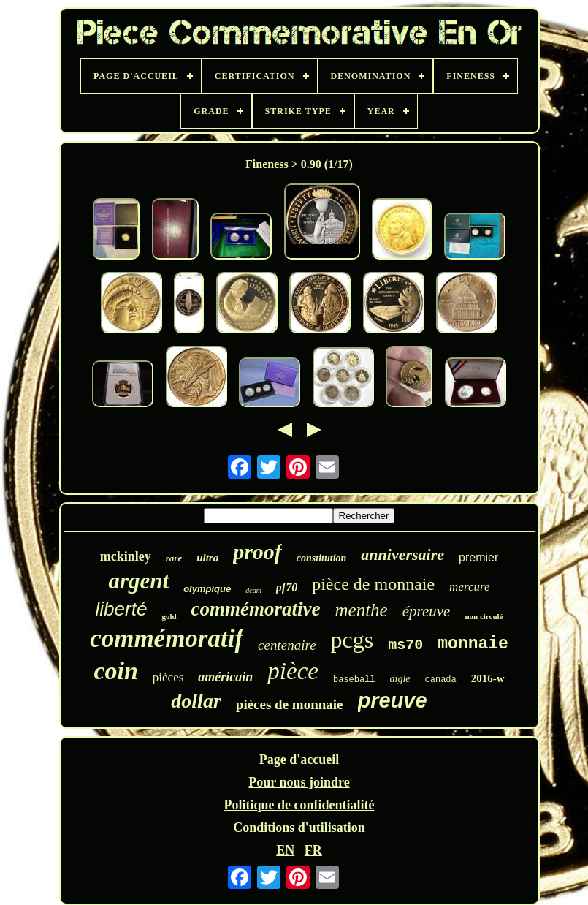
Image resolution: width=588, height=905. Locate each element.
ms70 (405, 645)
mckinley (126, 556)
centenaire (287, 645)
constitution (321, 558)
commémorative (256, 609)
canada (441, 680)
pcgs (352, 640)
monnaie (473, 644)
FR (313, 850)
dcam (253, 590)
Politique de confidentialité (299, 805)
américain (225, 677)
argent (138, 581)
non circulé (484, 616)
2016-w (488, 678)
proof (257, 552)
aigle (400, 679)
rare (174, 558)
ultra (207, 558)
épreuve (427, 611)
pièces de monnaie (290, 704)
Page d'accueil (299, 760)
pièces (168, 677)
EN (285, 850)
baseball (354, 680)
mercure (469, 587)
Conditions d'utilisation (299, 828)
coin (115, 671)
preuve (393, 700)
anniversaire (402, 554)
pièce (293, 671)
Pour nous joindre (299, 782)
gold (169, 616)
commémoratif (167, 639)
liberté (122, 609)
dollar (196, 701)
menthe (362, 610)
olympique (207, 589)
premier (478, 557)
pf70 (287, 587)
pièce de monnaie (373, 584)
